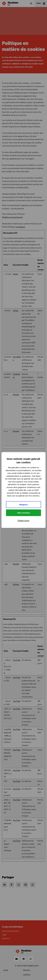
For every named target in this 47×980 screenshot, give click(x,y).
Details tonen (23, 521)
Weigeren (23, 505)
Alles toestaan (24, 513)
